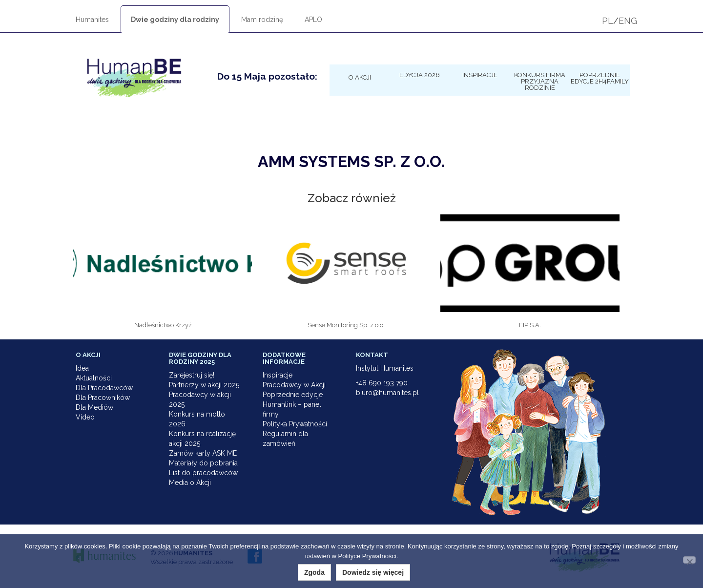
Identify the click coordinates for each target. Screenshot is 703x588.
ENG (628, 21)
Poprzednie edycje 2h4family (600, 78)
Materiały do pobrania (203, 463)
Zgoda (314, 572)
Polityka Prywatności (295, 424)
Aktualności (94, 378)
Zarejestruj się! (192, 375)
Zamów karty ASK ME (203, 453)
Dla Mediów (94, 407)
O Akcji (360, 77)
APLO (313, 20)
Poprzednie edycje (293, 395)
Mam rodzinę (262, 20)
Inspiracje (480, 75)
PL (608, 21)
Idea (82, 368)
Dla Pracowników (103, 398)
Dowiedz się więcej (373, 572)
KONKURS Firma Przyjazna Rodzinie (540, 81)
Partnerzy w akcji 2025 (204, 385)
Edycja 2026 (420, 75)
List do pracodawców (203, 473)
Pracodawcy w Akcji (294, 385)
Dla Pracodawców (104, 388)
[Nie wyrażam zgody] (689, 560)
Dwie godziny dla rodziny (175, 20)
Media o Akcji (190, 483)
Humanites (92, 20)
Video (85, 417)
